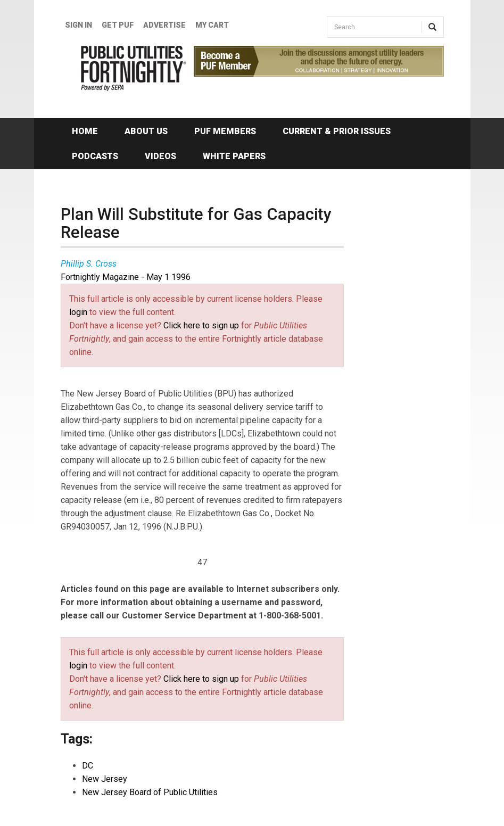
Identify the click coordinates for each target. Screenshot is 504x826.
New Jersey (105, 779)
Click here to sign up (201, 325)
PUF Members (225, 131)
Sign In (79, 25)
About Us (146, 131)
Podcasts (95, 156)
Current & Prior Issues (337, 131)
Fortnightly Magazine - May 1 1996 (126, 277)
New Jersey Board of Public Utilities (150, 792)
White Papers (234, 156)
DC (88, 766)
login (78, 312)
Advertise (164, 25)
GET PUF (118, 25)
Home (85, 131)
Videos (160, 156)
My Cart (212, 25)
